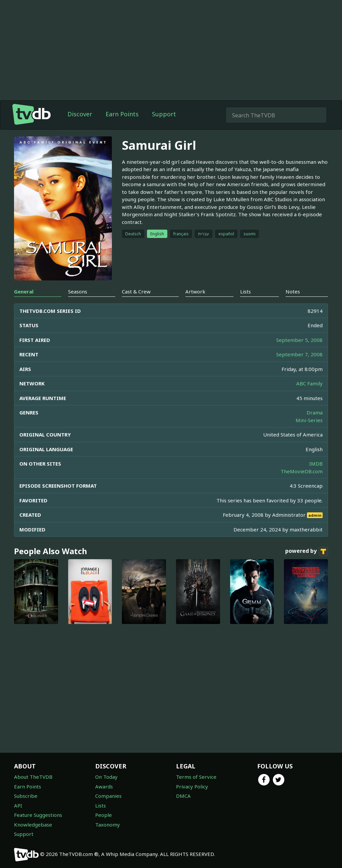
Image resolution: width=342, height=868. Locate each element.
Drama (315, 412)
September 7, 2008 (299, 354)
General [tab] (24, 291)
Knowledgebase (33, 825)
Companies (108, 796)
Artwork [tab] (195, 291)
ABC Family (309, 383)
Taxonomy (108, 825)
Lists (101, 805)
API (18, 805)
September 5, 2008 (299, 340)
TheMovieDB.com (302, 471)
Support (164, 114)
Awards (104, 786)
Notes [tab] (293, 291)
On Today (106, 777)
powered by (307, 551)
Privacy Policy (192, 786)
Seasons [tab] (78, 291)
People (104, 815)
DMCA (183, 796)
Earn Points (122, 114)
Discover (80, 114)
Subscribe (26, 796)
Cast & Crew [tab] (136, 291)
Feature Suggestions (38, 815)
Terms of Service (196, 777)
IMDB (316, 464)
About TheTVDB (33, 777)
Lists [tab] (245, 291)
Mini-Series (309, 420)
